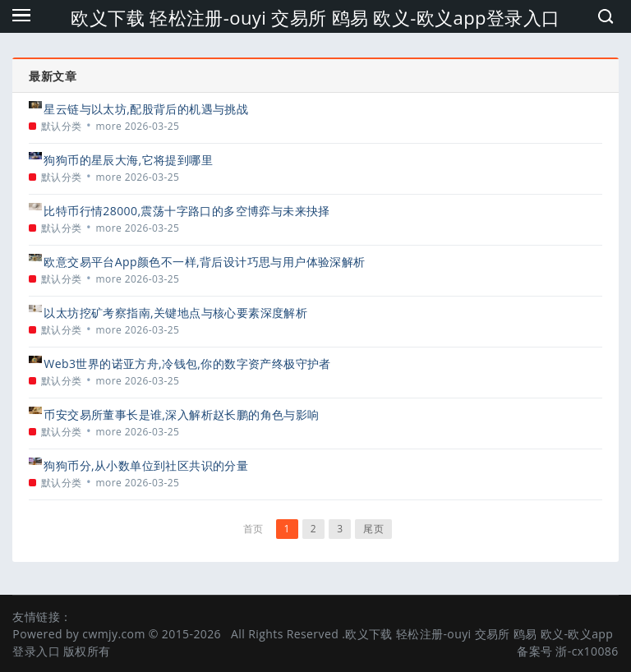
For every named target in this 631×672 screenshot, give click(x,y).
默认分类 (62, 126)
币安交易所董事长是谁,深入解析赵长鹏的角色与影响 (181, 414)
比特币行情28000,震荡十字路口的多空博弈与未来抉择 (187, 211)
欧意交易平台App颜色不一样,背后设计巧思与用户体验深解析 (204, 262)
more (109, 126)
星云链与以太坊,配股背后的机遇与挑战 (146, 109)
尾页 (373, 529)
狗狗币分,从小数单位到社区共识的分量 (146, 465)
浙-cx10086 (587, 651)
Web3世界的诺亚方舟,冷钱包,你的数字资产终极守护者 (187, 364)
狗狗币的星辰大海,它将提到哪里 (128, 160)
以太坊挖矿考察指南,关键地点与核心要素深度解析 (175, 313)
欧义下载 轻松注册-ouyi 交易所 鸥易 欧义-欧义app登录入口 (315, 17)
